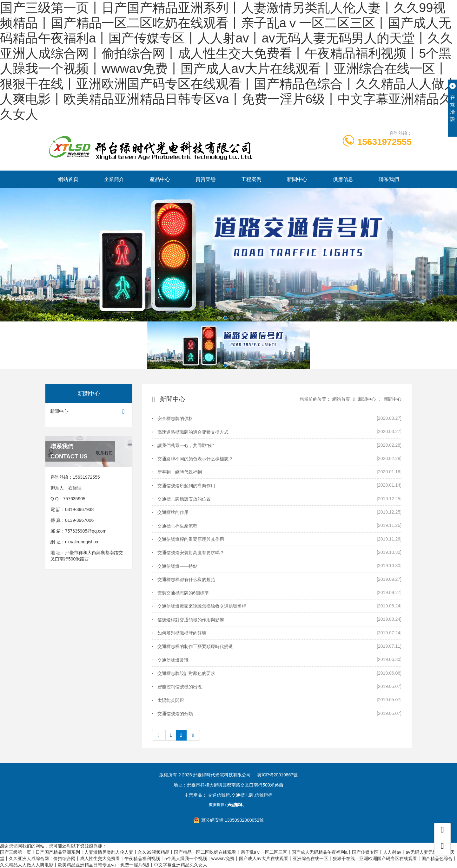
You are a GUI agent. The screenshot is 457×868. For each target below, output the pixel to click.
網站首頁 (68, 179)
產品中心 (160, 179)
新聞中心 (297, 179)
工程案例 (251, 179)
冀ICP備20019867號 (277, 775)
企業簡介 (114, 179)
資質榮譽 (206, 179)
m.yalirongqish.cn (82, 542)
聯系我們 (389, 179)
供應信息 (343, 179)
